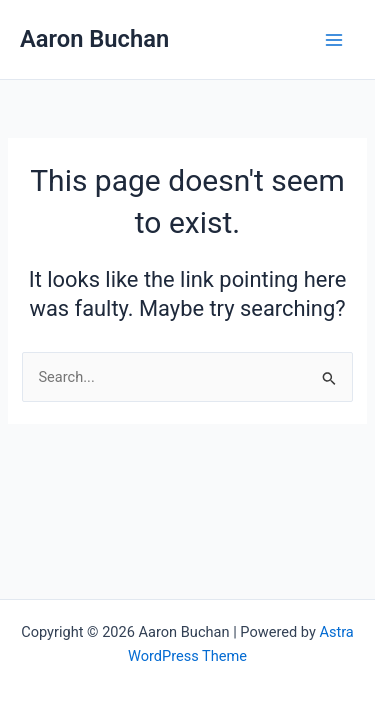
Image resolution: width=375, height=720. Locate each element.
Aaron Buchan (94, 39)
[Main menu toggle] (334, 40)
